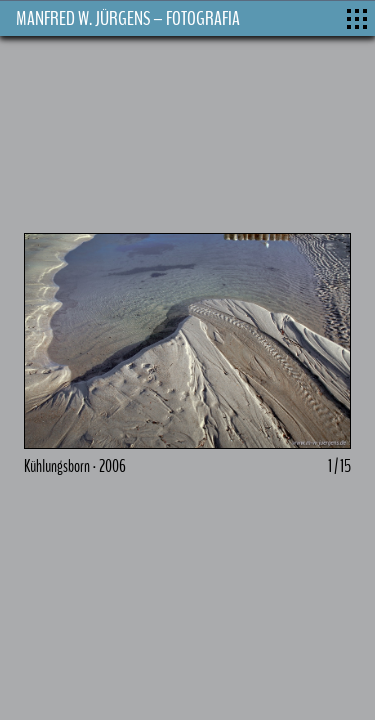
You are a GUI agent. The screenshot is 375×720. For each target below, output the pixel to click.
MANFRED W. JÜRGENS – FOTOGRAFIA (128, 18)
